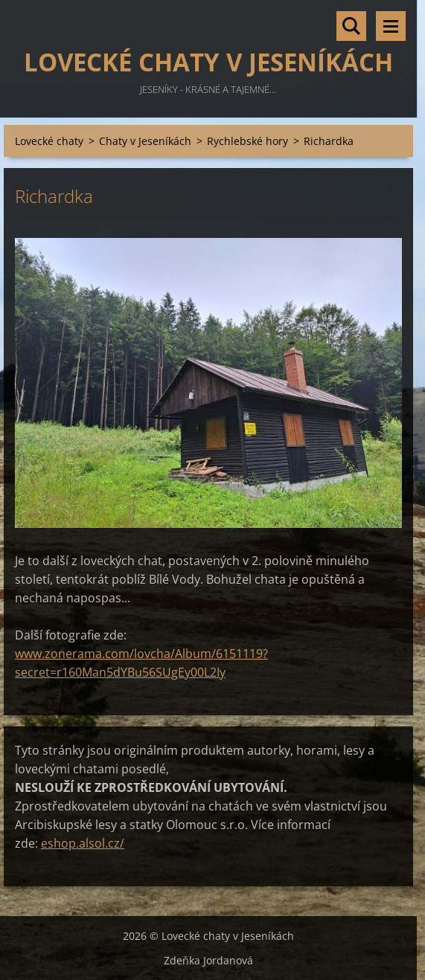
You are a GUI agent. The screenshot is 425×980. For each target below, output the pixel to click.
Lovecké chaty (49, 141)
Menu (391, 26)
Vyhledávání (351, 26)
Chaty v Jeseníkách (145, 141)
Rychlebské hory (247, 141)
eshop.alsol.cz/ (83, 843)
